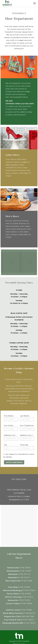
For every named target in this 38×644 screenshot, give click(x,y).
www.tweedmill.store (19, 97)
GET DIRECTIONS (19, 479)
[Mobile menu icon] (35, 3)
